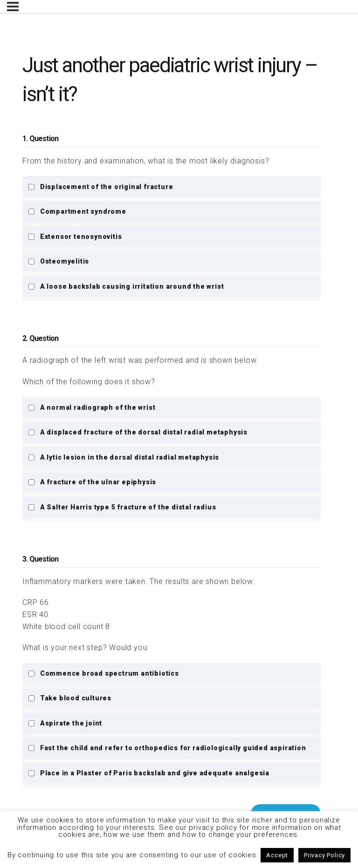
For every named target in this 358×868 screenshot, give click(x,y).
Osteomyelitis (59, 261)
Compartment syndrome (77, 211)
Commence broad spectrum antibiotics (103, 673)
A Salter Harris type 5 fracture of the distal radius (122, 507)
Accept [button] (277, 855)
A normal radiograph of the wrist (92, 407)
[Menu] (13, 7)
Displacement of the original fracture (100, 187)
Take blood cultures (70, 698)
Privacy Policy (324, 855)
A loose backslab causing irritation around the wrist (126, 286)
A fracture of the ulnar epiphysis (92, 482)
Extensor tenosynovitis (75, 237)
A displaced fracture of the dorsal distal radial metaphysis (138, 432)
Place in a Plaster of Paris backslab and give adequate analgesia (149, 773)
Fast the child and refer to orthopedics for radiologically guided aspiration (167, 748)
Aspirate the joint (65, 723)
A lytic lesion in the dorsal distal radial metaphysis (124, 457)
